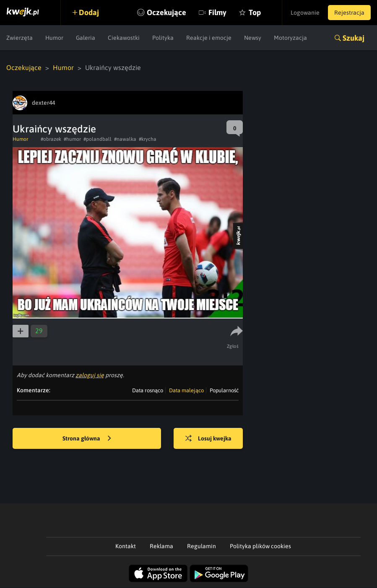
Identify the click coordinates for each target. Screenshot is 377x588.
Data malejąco (186, 390)
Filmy (217, 12)
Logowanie (305, 13)
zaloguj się (90, 375)
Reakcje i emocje (209, 38)
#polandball (97, 139)
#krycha (148, 139)
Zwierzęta (19, 38)
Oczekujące (166, 12)
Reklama (161, 546)
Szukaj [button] (354, 38)
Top (255, 12)
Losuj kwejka (208, 439)
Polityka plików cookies (260, 546)
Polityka (163, 38)
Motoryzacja (290, 38)
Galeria (86, 38)
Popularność (224, 390)
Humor (54, 38)
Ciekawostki (124, 38)
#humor (72, 139)
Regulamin (201, 546)
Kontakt (126, 546)
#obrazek (51, 139)
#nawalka (125, 139)
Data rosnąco (148, 390)
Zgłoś (233, 346)
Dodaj (89, 12)
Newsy (253, 38)
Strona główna (87, 439)
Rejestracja (349, 13)
